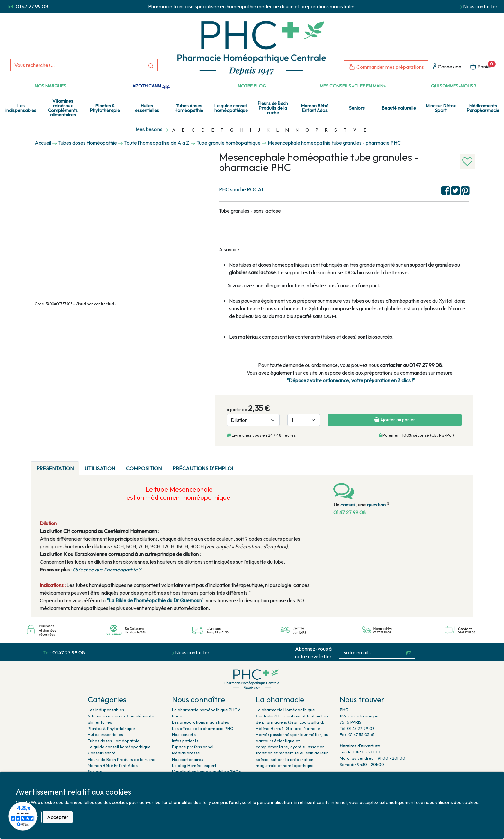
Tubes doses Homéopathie (189, 108)
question (376, 505)
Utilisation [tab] (100, 468)
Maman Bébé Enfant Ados (315, 108)
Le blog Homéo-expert (194, 765)
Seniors (357, 108)
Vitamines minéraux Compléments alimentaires (63, 108)
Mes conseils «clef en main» (353, 86)
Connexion (447, 67)
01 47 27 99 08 (32, 6)
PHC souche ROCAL (242, 189)
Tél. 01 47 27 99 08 (357, 728)
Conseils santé (102, 753)
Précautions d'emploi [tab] (203, 468)
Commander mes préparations (386, 67)
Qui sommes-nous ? (454, 86)
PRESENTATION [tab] (55, 468)
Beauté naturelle (399, 108)
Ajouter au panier (395, 420)
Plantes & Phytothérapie (105, 108)
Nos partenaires (188, 759)
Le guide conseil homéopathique (231, 108)
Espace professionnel (193, 747)
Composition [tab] (144, 468)
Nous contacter (480, 6)
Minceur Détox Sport (441, 108)
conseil (348, 505)
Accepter (58, 817)
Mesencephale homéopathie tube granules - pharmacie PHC (334, 143)
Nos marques (50, 86)
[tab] (244, 464)
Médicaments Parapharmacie (483, 108)
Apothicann (151, 86)
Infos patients (185, 741)
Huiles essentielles (147, 108)
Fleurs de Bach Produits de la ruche (273, 108)
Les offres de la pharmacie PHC (203, 728)
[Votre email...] (371, 653)
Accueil (43, 143)
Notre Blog (252, 86)
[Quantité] (304, 420)
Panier (483, 66)
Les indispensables (21, 108)
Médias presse (186, 753)
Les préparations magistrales (200, 722)
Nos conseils (184, 734)
